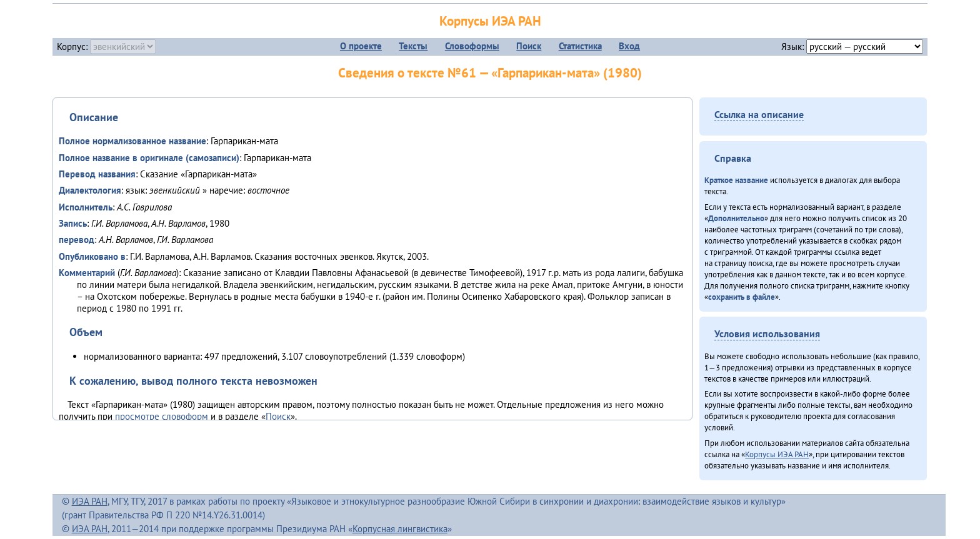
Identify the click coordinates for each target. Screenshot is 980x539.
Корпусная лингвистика (400, 529)
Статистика (580, 46)
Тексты (413, 46)
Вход (629, 46)
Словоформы (472, 46)
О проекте (361, 46)
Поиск (529, 46)
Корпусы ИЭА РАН (490, 21)
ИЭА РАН (90, 501)
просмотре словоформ (162, 416)
